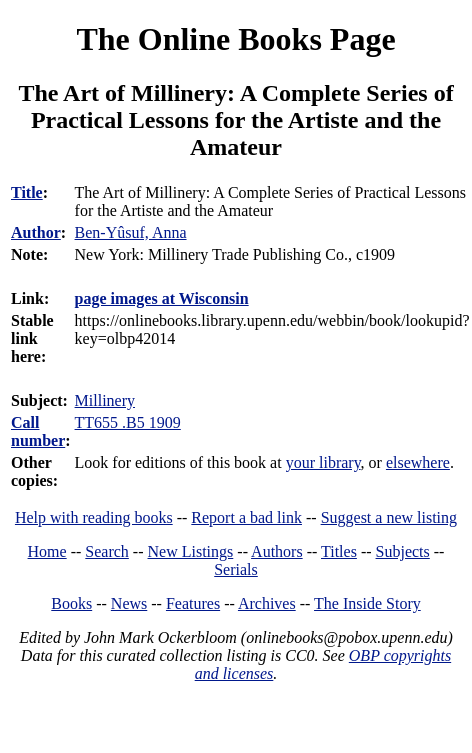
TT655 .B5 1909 (128, 422)
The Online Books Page (235, 39)
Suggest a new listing (389, 517)
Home (47, 551)
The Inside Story (367, 603)
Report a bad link (246, 517)
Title (27, 192)
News (129, 603)
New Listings (191, 551)
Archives (267, 603)
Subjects (403, 551)
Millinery (105, 400)
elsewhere (418, 462)
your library (323, 462)
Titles (339, 551)
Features (193, 603)
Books (71, 603)
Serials (236, 569)
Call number (38, 431)
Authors (277, 551)
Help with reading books (94, 517)
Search (107, 551)
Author (36, 232)
